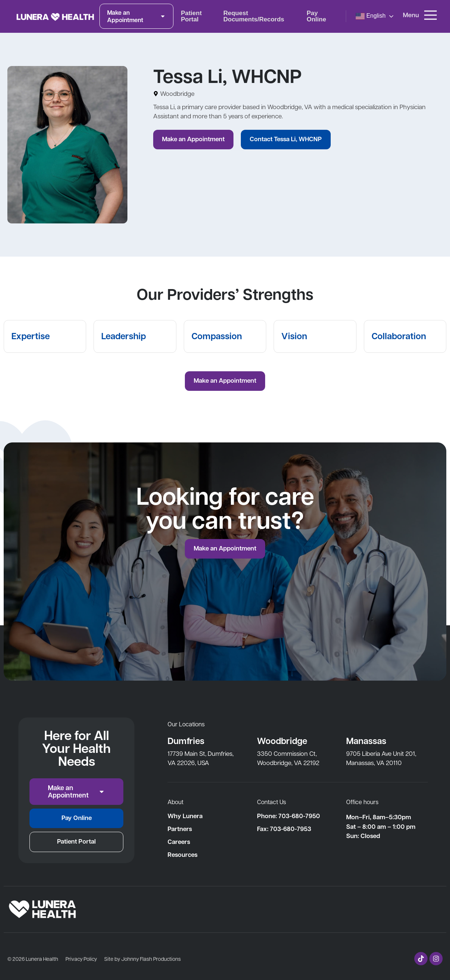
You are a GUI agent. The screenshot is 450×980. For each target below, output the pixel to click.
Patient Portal (191, 16)
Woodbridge (282, 741)
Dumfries (186, 741)
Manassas (366, 741)
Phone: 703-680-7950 (289, 816)
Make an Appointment (136, 16)
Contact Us (272, 802)
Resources (182, 855)
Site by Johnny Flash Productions (143, 959)
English (371, 16)
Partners (180, 829)
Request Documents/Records (254, 16)
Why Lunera (185, 816)
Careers (179, 842)
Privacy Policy (81, 959)
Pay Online (317, 16)
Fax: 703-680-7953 (284, 829)
